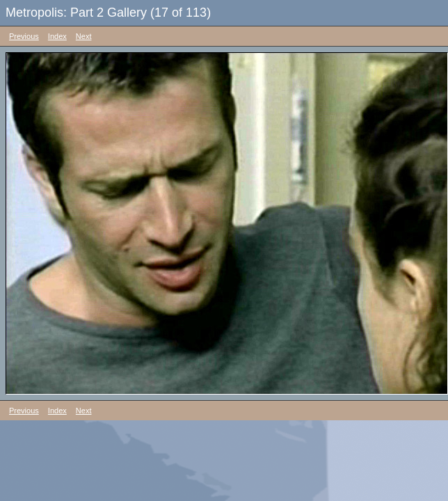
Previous (24, 36)
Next (84, 36)
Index (57, 36)
